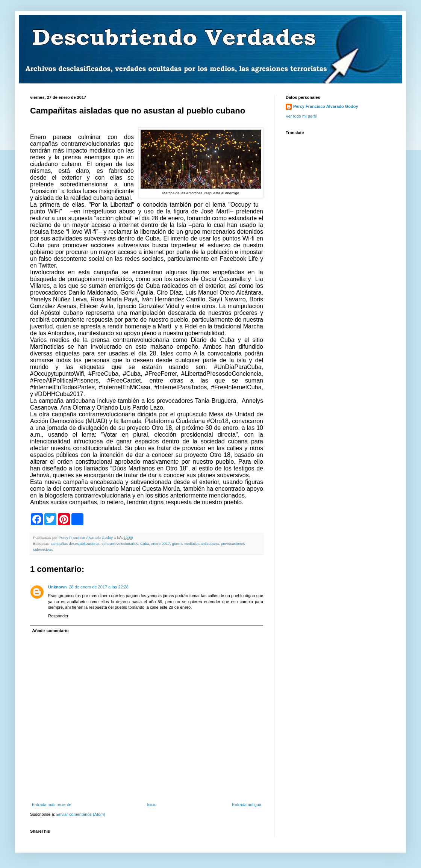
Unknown (58, 587)
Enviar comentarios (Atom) (81, 814)
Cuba (145, 544)
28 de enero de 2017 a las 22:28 (99, 587)
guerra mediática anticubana (196, 544)
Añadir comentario (51, 631)
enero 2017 (161, 544)
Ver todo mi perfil (301, 116)
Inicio (152, 804)
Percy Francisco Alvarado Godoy (326, 106)
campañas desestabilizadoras (75, 544)
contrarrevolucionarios (120, 544)
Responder (58, 616)
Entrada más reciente (52, 804)
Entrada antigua (247, 804)
